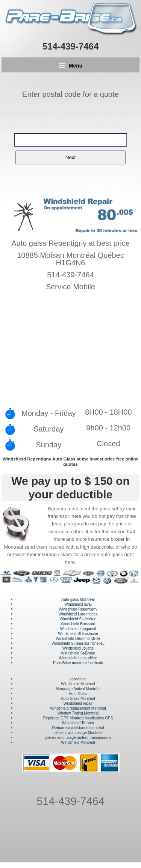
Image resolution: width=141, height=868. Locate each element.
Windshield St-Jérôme (78, 619)
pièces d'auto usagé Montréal (78, 733)
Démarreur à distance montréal (78, 728)
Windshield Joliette (78, 648)
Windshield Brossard (78, 624)
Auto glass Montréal (78, 599)
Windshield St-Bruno (78, 653)
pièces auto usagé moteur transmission (78, 738)
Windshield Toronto (78, 723)
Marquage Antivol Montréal (78, 689)
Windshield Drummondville (78, 639)
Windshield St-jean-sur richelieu (78, 643)
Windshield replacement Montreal (78, 708)
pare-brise (78, 679)
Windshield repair (78, 703)
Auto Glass (78, 694)
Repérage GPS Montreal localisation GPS (78, 718)
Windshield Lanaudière (78, 658)
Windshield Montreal (78, 684)
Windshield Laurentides (78, 614)
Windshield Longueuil (78, 629)
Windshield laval (78, 604)
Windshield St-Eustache (78, 634)
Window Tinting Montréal (78, 713)
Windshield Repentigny (78, 609)
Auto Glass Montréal (78, 699)
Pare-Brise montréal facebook (78, 663)
